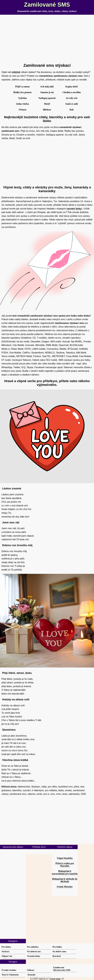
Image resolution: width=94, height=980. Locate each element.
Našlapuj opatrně (47, 98)
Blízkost (47, 110)
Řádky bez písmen (22, 92)
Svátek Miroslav (65, 887)
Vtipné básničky (65, 858)
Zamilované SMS (47, 5)
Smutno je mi (47, 92)
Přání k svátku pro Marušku (65, 865)
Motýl (47, 104)
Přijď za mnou (22, 87)
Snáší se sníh (72, 104)
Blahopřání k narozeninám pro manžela (65, 872)
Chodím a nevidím (72, 92)
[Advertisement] (47, 38)
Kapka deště (72, 87)
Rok (72, 110)
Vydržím (22, 98)
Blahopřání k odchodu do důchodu (65, 880)
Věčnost (22, 110)
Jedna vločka (22, 104)
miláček (16, 72)
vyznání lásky (74, 209)
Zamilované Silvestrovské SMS (62, 969)
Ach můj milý (47, 87)
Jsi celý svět (72, 98)
